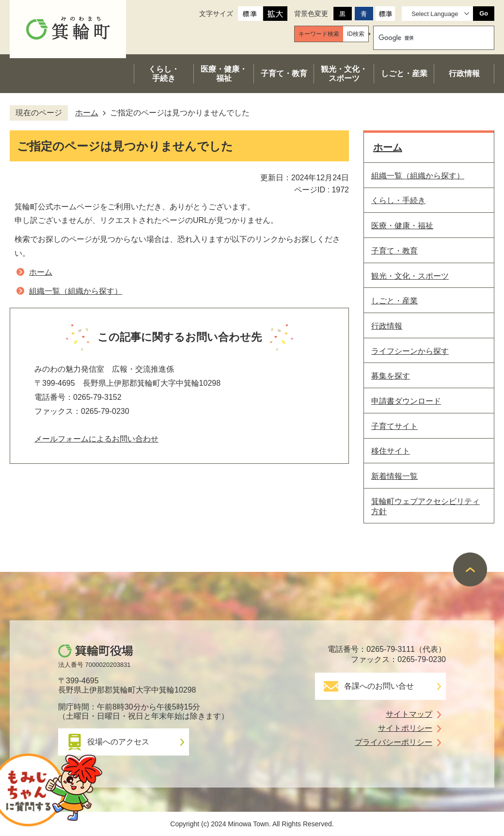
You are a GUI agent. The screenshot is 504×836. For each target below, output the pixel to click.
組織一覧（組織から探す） (76, 291)
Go (484, 13)
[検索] (425, 38)
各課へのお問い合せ (379, 686)
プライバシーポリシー (394, 742)
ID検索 (356, 34)
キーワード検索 (319, 34)
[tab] (319, 34)
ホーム (87, 113)
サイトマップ (409, 714)
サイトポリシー (405, 728)
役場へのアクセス (118, 742)
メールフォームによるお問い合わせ (96, 439)
